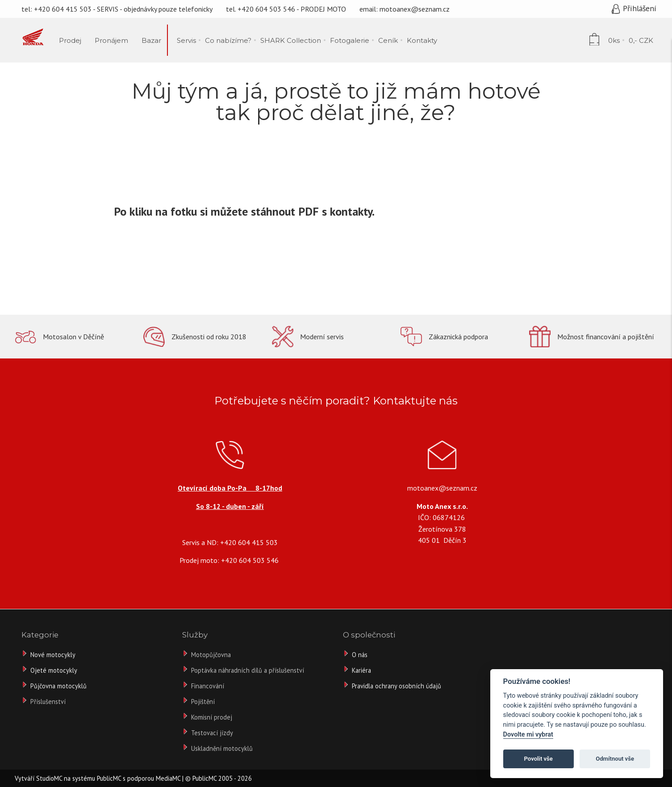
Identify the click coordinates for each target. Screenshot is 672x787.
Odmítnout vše (615, 759)
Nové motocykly (53, 655)
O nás (360, 655)
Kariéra (361, 670)
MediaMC (168, 778)
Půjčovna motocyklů (58, 686)
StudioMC (49, 778)
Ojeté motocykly (54, 670)
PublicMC (109, 778)
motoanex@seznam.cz (415, 9)
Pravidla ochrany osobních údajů (397, 686)
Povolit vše (538, 759)
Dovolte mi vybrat (528, 735)
